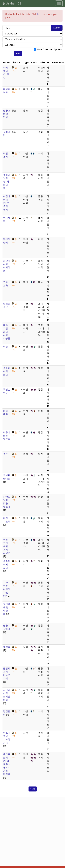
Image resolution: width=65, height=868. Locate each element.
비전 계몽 (5, 155)
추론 (5, 454)
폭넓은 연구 (7, 391)
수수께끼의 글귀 (7, 371)
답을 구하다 (7, 627)
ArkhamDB (12, 3)
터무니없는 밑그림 (7, 436)
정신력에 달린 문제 (7, 609)
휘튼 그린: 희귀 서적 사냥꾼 (7, 332)
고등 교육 (5, 284)
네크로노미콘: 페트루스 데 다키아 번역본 (7, 764)
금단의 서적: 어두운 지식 (7, 673)
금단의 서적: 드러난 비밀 (7, 695)
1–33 (18, 53)
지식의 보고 (7, 91)
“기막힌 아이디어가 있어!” (7, 589)
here (40, 14)
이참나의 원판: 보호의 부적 (7, 203)
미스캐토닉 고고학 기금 (7, 738)
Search (57, 28)
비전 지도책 (7, 520)
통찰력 (7, 647)
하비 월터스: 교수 (6, 72)
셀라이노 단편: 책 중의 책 (7, 181)
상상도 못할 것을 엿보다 (7, 502)
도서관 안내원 (7, 477)
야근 (5, 346)
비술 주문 (5, 412)
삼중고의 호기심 (7, 114)
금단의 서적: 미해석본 (7, 266)
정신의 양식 (7, 241)
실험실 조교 (7, 305)
